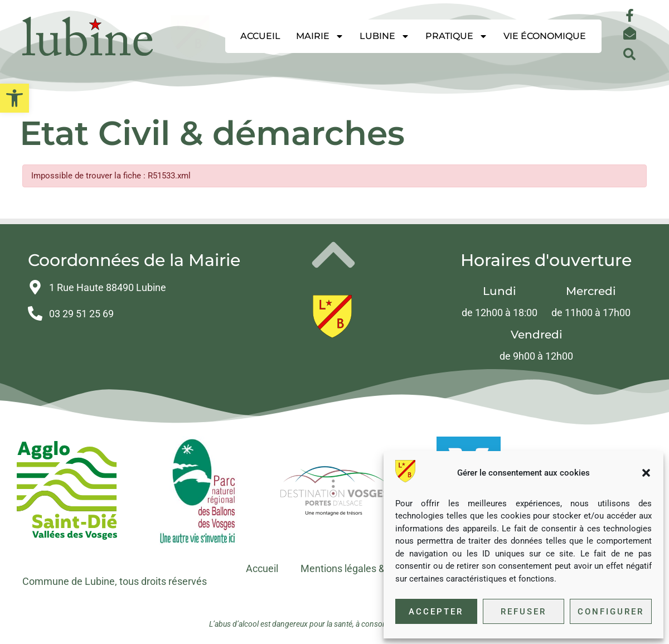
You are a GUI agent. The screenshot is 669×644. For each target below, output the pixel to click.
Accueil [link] (260, 36)
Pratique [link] (457, 36)
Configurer (611, 612)
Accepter (436, 612)
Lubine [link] (385, 36)
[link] (14, 98)
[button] (646, 473)
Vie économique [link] (545, 36)
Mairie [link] (320, 36)
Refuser (523, 612)
